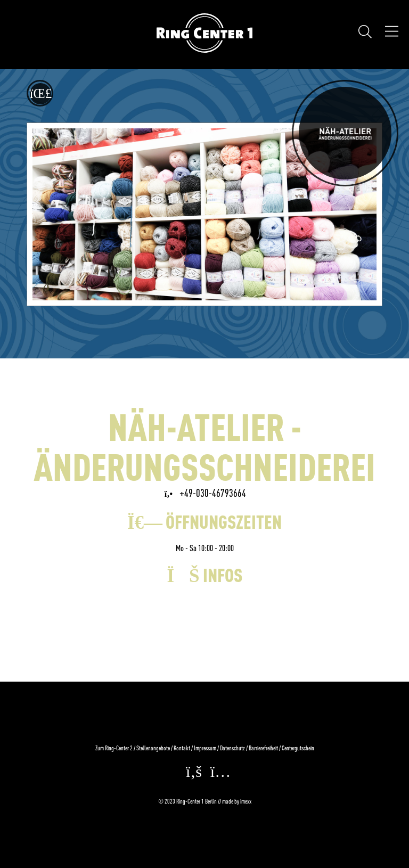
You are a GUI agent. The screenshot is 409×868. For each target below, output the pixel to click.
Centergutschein (298, 748)
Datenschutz (232, 748)
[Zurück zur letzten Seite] (40, 93)
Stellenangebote (153, 748)
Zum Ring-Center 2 (114, 748)
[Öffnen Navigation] (392, 32)
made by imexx (237, 801)
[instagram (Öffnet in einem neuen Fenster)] (218, 775)
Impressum (205, 748)
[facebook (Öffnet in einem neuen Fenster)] (191, 775)
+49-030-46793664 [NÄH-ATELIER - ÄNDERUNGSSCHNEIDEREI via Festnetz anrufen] (205, 493)
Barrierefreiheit (263, 748)
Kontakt (182, 748)
